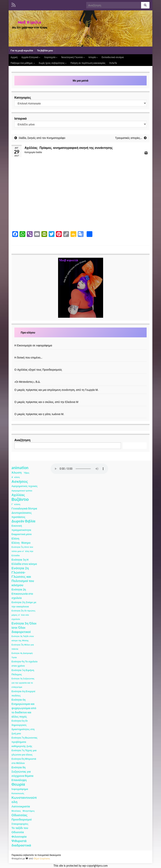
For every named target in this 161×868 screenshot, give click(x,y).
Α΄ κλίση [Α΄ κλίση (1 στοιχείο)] (16, 477)
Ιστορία (93, 57)
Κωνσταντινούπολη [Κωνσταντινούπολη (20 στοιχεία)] (24, 800)
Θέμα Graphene (42, 858)
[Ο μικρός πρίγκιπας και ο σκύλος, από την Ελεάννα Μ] (80, 398)
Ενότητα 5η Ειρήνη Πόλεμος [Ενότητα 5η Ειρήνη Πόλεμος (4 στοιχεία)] (23, 672)
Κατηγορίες (23, 97)
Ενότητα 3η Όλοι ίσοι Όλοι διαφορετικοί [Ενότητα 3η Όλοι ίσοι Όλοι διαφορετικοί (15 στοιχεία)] (24, 628)
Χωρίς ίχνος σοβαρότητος (53, 63)
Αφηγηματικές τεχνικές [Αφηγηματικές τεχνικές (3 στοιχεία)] (25, 486)
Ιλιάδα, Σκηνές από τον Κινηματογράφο (42, 138)
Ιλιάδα (39, 152)
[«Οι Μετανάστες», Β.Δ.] (80, 378)
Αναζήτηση (22, 440)
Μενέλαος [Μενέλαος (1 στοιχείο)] (16, 811)
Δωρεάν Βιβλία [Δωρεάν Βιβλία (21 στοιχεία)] (23, 521)
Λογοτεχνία (51, 57)
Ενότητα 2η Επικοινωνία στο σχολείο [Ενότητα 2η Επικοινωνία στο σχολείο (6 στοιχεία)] (22, 594)
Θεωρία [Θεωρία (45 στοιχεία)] (18, 784)
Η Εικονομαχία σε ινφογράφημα (33, 345)
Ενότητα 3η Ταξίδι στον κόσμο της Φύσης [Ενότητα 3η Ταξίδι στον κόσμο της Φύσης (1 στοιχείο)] (23, 638)
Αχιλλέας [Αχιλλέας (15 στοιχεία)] (18, 495)
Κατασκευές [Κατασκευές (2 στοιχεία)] (18, 793)
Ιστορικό (21, 118)
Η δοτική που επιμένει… (28, 357)
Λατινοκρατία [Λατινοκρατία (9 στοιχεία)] (21, 806)
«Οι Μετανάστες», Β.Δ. (27, 382)
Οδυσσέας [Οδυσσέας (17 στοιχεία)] (19, 815)
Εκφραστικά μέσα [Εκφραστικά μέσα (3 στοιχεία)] (22, 534)
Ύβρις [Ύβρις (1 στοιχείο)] (26, 473)
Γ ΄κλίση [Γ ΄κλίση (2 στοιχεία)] (16, 504)
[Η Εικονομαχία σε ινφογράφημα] (80, 341)
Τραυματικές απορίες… (129, 138)
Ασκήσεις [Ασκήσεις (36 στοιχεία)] (20, 481)
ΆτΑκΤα (113, 63)
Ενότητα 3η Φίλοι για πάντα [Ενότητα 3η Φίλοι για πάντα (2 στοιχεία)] (23, 647)
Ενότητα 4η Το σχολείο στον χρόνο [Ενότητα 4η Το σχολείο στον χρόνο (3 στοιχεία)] (25, 664)
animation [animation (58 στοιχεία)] (20, 468)
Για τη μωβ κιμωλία (22, 50)
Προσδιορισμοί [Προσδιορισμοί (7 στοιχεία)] (22, 819)
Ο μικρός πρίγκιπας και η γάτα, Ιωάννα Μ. (39, 414)
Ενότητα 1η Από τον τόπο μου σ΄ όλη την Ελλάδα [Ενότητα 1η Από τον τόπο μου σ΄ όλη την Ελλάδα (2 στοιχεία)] (22, 551)
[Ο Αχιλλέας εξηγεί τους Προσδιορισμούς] (80, 366)
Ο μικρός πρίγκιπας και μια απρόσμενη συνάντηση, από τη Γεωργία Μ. (56, 390)
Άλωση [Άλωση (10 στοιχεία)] (17, 472)
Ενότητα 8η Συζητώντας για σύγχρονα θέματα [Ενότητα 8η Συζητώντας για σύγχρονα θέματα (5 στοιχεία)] (22, 772)
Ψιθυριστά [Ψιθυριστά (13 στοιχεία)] (19, 841)
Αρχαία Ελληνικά (31, 57)
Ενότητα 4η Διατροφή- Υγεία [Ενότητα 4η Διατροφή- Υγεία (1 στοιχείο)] (22, 655)
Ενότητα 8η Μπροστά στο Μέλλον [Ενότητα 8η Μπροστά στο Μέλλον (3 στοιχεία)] (24, 761)
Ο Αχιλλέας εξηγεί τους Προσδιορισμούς (38, 370)
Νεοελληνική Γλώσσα (73, 57)
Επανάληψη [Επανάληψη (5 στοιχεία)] (19, 780)
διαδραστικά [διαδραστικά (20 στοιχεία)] (21, 845)
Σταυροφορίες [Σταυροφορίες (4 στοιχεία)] (20, 824)
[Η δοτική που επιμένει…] (80, 353)
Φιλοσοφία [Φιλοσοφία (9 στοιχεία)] (19, 836)
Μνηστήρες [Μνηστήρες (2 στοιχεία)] (29, 811)
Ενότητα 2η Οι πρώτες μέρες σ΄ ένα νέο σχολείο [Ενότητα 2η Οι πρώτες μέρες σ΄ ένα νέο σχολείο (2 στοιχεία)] (23, 615)
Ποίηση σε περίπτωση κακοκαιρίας (88, 63)
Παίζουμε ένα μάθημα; (23, 63)
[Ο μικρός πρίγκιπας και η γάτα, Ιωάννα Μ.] (80, 410)
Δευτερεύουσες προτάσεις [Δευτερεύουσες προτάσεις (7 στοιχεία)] (22, 515)
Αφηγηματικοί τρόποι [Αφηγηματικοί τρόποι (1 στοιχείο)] (22, 491)
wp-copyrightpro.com (95, 866)
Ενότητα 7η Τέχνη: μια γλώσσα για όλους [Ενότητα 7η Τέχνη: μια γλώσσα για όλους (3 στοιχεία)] (24, 753)
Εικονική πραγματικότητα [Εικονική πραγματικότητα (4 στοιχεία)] (21, 528)
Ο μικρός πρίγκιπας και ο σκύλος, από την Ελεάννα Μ (46, 402)
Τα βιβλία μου (45, 50)
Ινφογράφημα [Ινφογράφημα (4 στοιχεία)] (20, 789)
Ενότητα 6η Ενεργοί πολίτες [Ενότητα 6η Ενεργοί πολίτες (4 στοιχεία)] (23, 693)
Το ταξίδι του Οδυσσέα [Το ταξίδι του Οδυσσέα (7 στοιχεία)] (20, 830)
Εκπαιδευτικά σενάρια (113, 57)
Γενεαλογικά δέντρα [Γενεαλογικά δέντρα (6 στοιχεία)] (24, 508)
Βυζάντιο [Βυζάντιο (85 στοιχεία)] (20, 499)
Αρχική (14, 57)
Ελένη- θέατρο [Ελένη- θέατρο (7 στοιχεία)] (21, 543)
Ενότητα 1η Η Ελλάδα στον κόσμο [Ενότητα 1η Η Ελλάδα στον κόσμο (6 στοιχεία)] (24, 562)
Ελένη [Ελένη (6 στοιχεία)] (15, 538)
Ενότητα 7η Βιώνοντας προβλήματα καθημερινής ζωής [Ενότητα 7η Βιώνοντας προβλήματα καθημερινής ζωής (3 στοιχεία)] (24, 742)
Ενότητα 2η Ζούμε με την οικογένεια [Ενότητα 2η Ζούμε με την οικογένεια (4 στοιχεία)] (24, 604)
